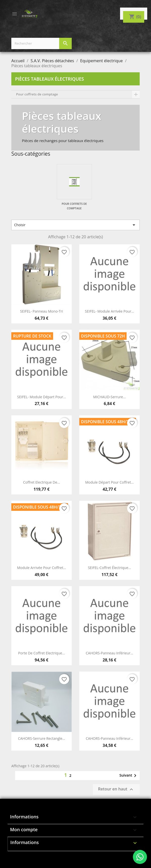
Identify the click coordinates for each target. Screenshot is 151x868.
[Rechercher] (42, 43)
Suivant (129, 776)
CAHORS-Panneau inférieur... (109, 653)
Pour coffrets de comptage (37, 94)
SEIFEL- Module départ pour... (42, 397)
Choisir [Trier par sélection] (75, 225)
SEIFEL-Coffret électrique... (109, 568)
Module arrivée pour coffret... (42, 568)
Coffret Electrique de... (42, 482)
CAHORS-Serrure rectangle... (41, 738)
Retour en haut (116, 790)
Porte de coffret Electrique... (42, 653)
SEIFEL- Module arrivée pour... (109, 311)
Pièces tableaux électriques (49, 79)
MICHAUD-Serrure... (109, 397)
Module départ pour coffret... (110, 482)
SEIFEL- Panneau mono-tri (42, 311)
